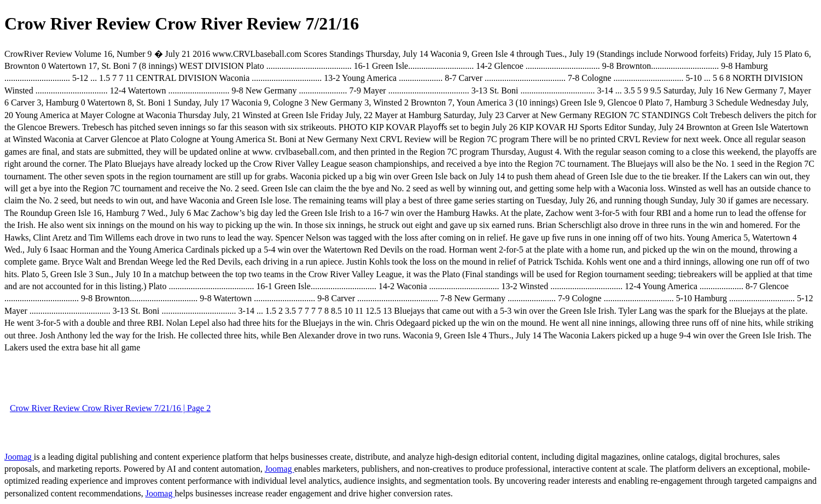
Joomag (19, 457)
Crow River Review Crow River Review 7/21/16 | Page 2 (110, 408)
